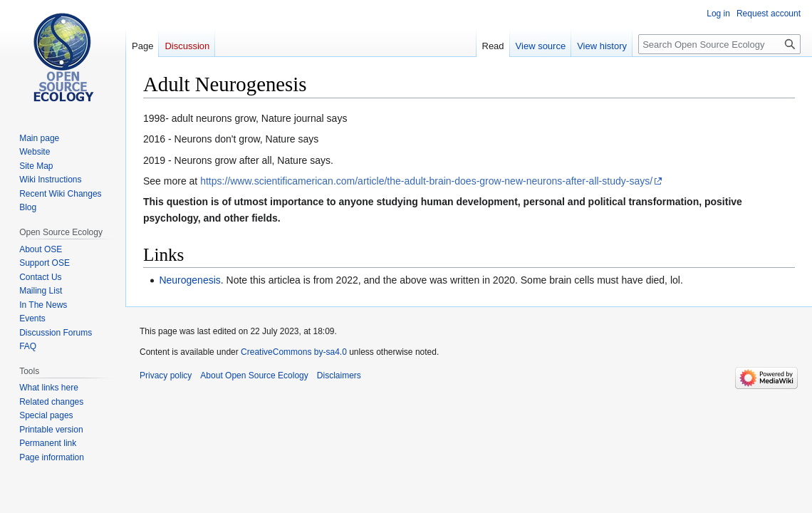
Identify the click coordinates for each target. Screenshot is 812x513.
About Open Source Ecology (254, 375)
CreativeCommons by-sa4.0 (294, 352)
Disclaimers (339, 375)
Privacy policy (166, 375)
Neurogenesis (189, 280)
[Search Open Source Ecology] (719, 44)
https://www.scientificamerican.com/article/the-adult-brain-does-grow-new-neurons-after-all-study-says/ (426, 181)
